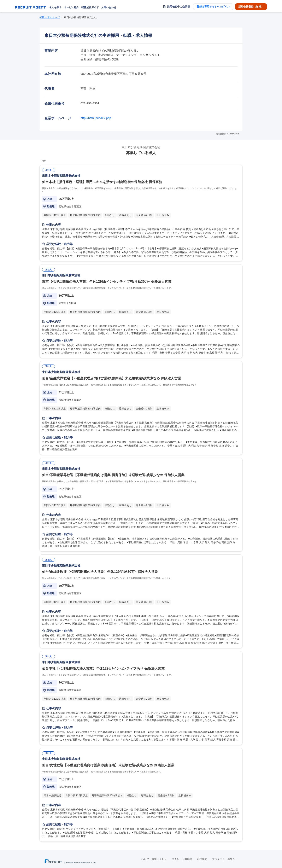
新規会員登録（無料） (251, 7)
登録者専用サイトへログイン (213, 7)
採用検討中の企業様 (178, 7)
